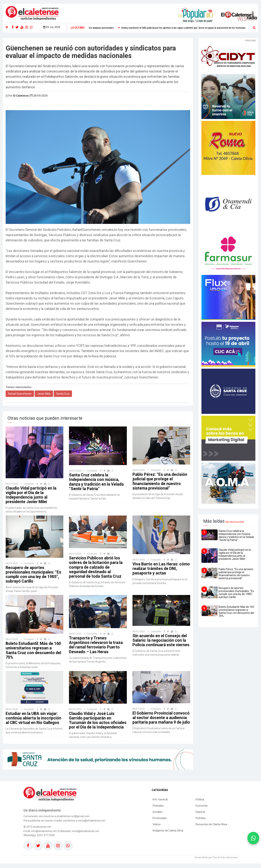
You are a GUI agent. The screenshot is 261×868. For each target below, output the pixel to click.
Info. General (160, 804)
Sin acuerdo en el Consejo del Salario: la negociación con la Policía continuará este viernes (160, 643)
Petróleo (201, 823)
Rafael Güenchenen (20, 394)
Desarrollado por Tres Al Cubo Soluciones (216, 862)
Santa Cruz (63, 394)
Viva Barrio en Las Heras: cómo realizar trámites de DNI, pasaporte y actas (161, 569)
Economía (202, 810)
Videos (157, 829)
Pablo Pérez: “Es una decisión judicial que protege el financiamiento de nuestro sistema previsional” (160, 481)
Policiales (158, 810)
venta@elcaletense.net (85, 836)
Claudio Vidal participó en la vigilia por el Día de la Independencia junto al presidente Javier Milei (31, 495)
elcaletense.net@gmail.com (73, 821)
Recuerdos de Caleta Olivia (211, 829)
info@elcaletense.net (44, 836)
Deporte (200, 816)
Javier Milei (44, 394)
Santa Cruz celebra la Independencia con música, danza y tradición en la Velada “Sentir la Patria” (96, 482)
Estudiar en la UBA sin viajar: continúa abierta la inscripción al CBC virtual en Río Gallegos (34, 718)
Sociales (158, 816)
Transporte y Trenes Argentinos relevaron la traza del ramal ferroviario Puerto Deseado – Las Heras (96, 645)
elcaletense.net (42, 831)
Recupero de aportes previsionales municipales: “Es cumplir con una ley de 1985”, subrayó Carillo (34, 574)
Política (200, 804)
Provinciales (160, 823)
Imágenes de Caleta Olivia (168, 835)
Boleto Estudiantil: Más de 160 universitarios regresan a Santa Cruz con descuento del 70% (34, 650)
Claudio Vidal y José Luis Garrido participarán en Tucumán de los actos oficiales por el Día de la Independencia (92, 723)
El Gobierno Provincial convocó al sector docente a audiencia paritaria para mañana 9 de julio (161, 720)
